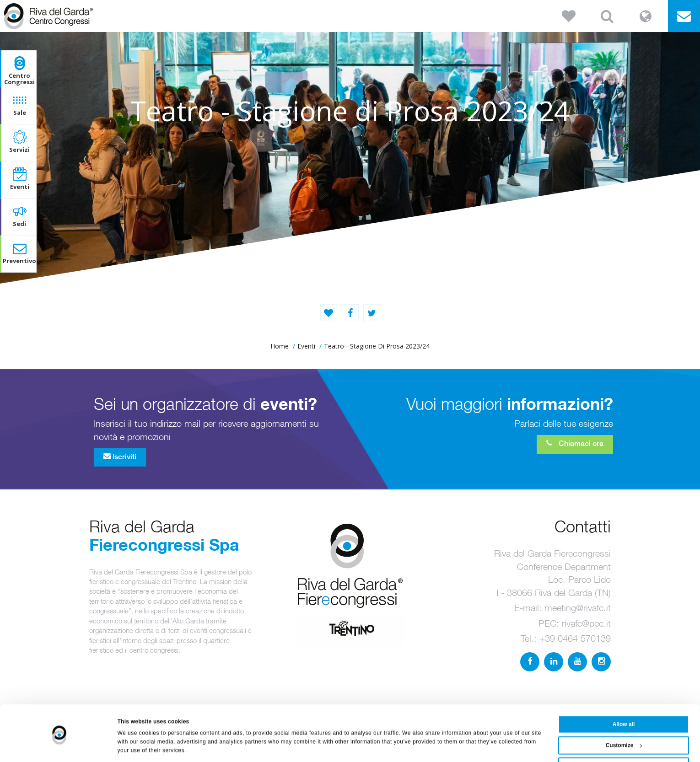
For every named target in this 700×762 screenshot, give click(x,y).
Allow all (624, 699)
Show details (135, 746)
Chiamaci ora (575, 443)
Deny (623, 741)
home (280, 346)
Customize (624, 720)
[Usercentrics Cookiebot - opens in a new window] (59, 746)
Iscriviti (120, 456)
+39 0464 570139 (575, 638)
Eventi (306, 346)
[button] (569, 16)
